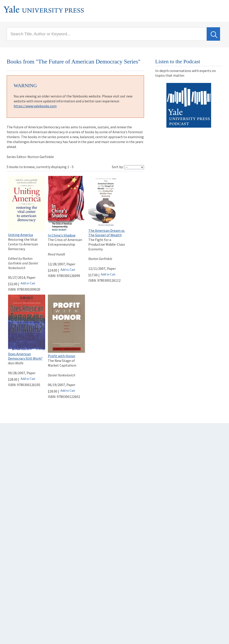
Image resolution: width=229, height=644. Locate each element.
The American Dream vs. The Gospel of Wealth (107, 233)
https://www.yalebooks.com (35, 106)
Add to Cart (28, 283)
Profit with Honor (62, 356)
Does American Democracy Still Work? (25, 356)
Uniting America (20, 235)
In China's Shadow (62, 235)
